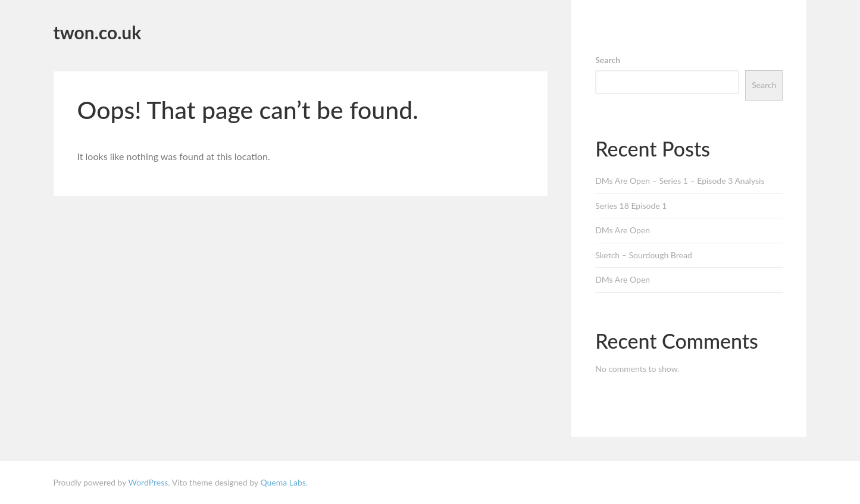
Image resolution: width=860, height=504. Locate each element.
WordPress (148, 482)
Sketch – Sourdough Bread (644, 255)
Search (608, 60)
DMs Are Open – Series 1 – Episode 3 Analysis (680, 181)
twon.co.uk (98, 32)
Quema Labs (283, 482)
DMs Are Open (623, 230)
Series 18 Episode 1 (631, 206)
